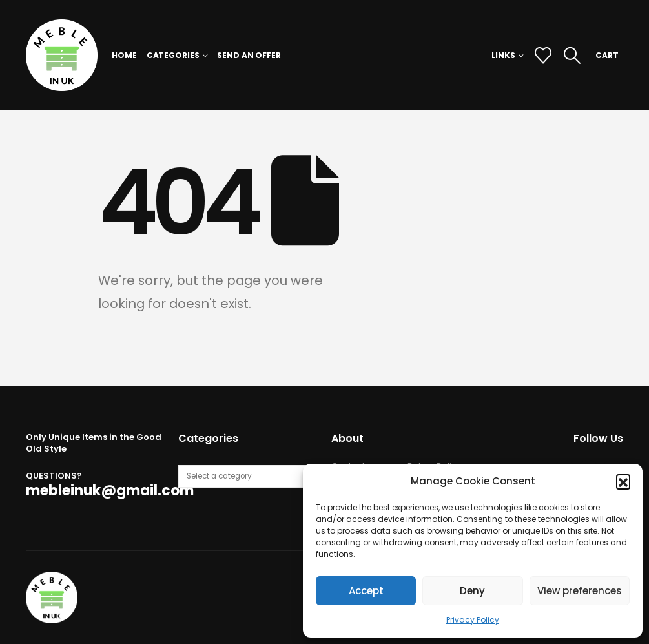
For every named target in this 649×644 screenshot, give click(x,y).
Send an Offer (249, 55)
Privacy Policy (473, 620)
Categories (173, 55)
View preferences (580, 591)
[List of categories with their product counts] (247, 476)
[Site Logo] (62, 55)
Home (124, 55)
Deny (472, 591)
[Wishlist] (543, 56)
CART (607, 55)
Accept (366, 591)
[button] (623, 481)
